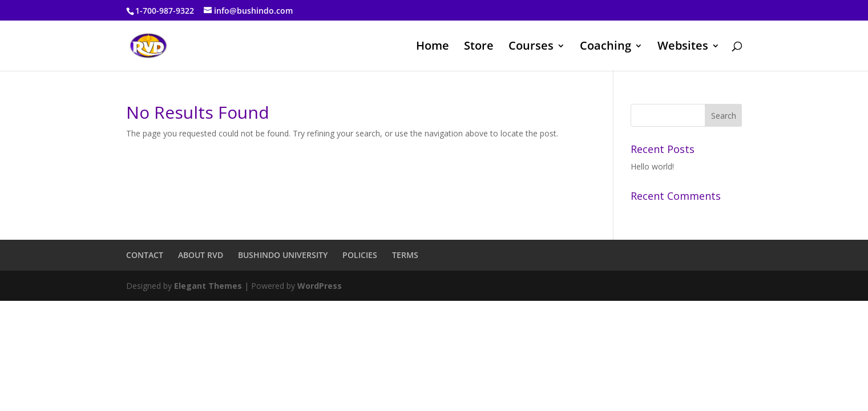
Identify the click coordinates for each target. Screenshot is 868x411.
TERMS (405, 255)
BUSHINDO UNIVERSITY (283, 255)
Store (479, 47)
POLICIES (360, 255)
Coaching (605, 47)
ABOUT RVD (201, 255)
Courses (531, 47)
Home (433, 47)
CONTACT (145, 255)
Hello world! (652, 166)
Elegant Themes (208, 286)
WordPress (320, 286)
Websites (683, 47)
